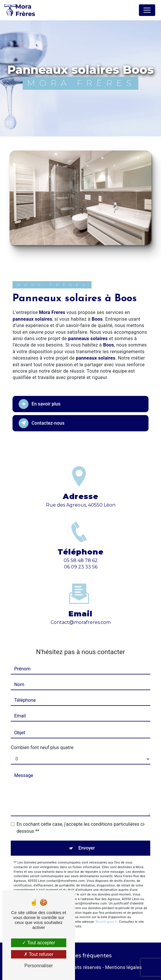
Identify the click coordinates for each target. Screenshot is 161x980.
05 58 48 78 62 (81, 566)
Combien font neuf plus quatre (42, 747)
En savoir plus (39, 404)
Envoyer (87, 848)
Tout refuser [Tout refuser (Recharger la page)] (39, 954)
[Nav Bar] (147, 10)
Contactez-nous (41, 423)
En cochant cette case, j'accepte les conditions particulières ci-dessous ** (81, 828)
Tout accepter (39, 943)
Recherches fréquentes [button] (80, 955)
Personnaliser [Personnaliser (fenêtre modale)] (39, 966)
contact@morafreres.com (81, 617)
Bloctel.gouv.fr (106, 922)
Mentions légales (124, 967)
